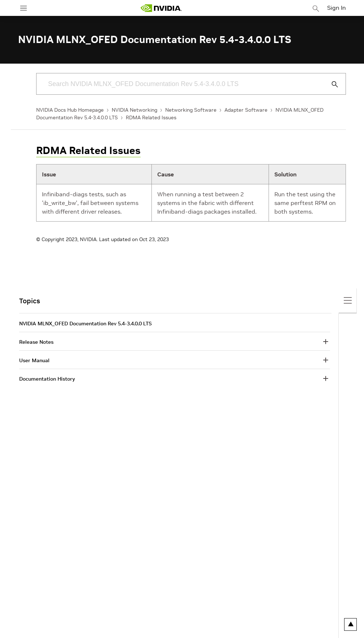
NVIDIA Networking (134, 110)
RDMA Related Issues (151, 117)
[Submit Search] (331, 84)
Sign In (337, 8)
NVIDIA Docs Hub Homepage (70, 110)
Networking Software (191, 110)
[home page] (161, 8)
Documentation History (47, 379)
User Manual (34, 360)
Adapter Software (246, 110)
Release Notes (36, 342)
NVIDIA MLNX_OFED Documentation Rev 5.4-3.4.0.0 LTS (85, 324)
